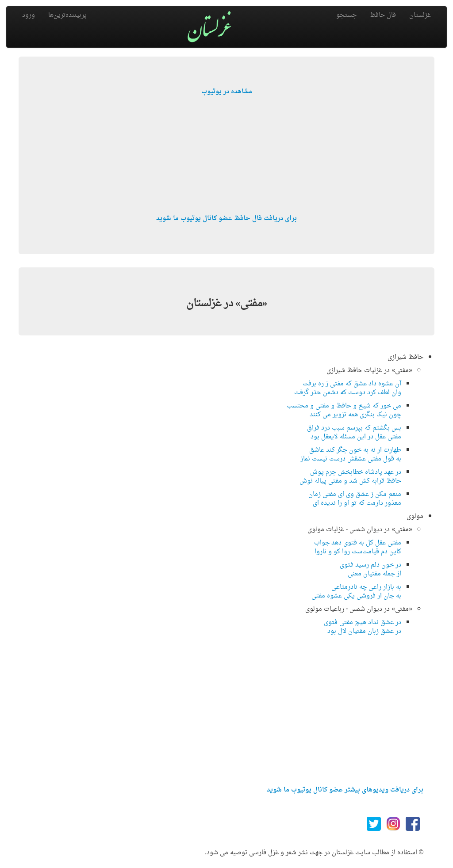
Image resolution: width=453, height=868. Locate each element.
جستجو (346, 15)
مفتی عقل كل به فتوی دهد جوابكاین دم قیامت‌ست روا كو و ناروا (358, 547)
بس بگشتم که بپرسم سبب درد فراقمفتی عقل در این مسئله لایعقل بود (354, 432)
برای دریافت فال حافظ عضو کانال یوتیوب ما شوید (226, 219)
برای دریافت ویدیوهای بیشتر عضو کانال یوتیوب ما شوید (345, 790)
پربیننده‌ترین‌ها (67, 15)
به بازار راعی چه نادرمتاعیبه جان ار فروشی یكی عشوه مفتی (356, 592)
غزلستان (420, 15)
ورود (29, 15)
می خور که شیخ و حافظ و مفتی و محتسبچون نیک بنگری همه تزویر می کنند (344, 410)
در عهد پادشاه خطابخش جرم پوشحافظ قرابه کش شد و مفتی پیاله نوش (350, 477)
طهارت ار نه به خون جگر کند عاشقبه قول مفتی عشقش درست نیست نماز (351, 455)
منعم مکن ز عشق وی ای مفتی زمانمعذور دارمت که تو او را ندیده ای (355, 499)
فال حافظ (383, 15)
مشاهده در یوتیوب (227, 92)
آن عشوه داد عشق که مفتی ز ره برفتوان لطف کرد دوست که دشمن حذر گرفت (348, 388)
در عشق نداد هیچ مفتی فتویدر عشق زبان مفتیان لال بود (363, 627)
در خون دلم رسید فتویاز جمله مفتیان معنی (370, 569)
